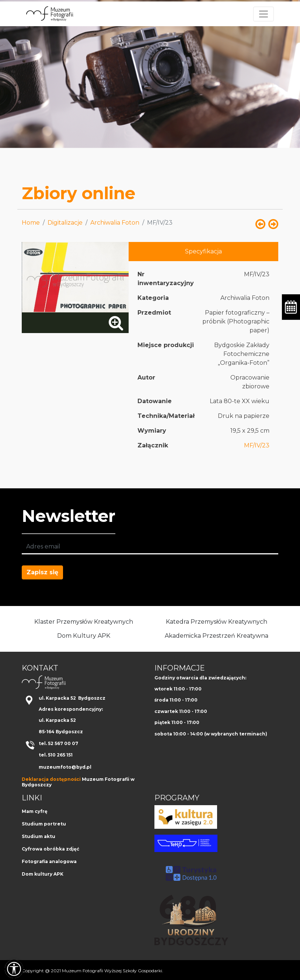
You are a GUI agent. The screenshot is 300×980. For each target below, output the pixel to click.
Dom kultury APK (43, 874)
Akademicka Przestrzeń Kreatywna (217, 636)
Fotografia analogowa (49, 861)
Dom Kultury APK (84, 636)
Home (31, 223)
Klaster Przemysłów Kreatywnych (84, 622)
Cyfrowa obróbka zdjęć (50, 849)
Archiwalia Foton (115, 223)
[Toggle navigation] (264, 14)
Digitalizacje (65, 223)
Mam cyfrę (35, 811)
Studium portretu (44, 824)
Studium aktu (39, 836)
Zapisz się (42, 572)
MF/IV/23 (257, 445)
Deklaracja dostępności (51, 779)
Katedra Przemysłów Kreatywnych (217, 622)
